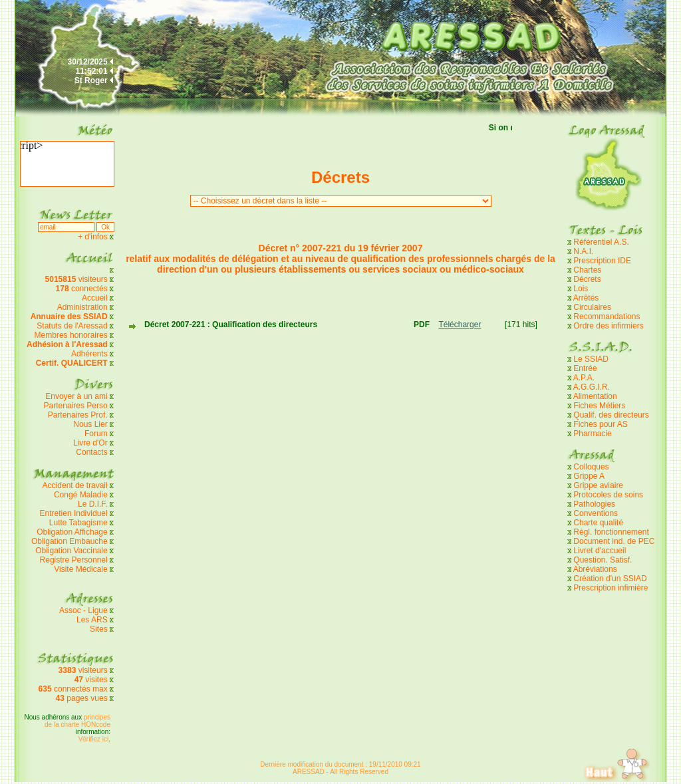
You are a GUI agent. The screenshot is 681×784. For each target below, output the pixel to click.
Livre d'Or (90, 443)
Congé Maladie (82, 495)
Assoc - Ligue (83, 610)
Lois (581, 289)
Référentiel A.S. (601, 242)
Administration (82, 307)
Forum (96, 434)
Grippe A (589, 476)
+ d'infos (94, 237)
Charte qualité (598, 523)
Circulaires (592, 307)
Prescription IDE (602, 261)
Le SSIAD (591, 359)
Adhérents (89, 354)
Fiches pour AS (600, 424)
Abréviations (595, 569)
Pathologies (594, 504)
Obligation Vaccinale (71, 551)
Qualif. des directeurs (611, 415)
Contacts (91, 452)
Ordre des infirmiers (608, 326)
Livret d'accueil (600, 551)
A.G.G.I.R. (592, 387)
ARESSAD (309, 772)
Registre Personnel (74, 560)
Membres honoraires (71, 335)
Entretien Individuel (74, 513)
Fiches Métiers (599, 406)
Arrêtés (586, 298)
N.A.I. (583, 251)
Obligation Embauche (70, 541)
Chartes (587, 270)
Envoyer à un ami (76, 396)
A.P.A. (584, 378)
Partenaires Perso (77, 406)
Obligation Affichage (72, 532)
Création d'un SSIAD (610, 579)
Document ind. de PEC (614, 541)
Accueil (95, 298)
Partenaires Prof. (79, 415)
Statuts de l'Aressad (72, 326)
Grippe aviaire (598, 485)
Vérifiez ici (94, 739)
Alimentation (595, 396)
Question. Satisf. (603, 560)
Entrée (585, 368)
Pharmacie (592, 434)
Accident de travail (76, 485)
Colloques (591, 467)
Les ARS (92, 620)
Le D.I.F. (94, 504)
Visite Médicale (80, 569)
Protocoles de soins (608, 495)
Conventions (596, 513)
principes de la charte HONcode (77, 721)
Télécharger (460, 325)
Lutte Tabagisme (78, 523)
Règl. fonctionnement (611, 532)
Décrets (587, 279)
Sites (99, 629)
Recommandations (607, 317)
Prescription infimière (611, 588)
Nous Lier (90, 424)
